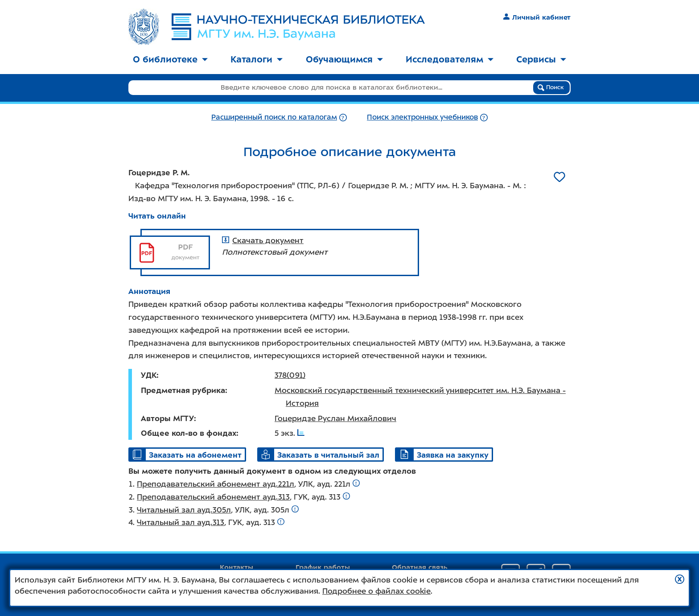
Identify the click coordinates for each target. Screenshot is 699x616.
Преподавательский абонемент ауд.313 (213, 497)
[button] (680, 579)
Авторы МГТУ (167, 418)
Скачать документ (263, 240)
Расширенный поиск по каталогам (274, 117)
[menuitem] (170, 60)
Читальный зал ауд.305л (184, 510)
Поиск (551, 87)
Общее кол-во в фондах (189, 433)
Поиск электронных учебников (422, 117)
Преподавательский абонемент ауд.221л (216, 484)
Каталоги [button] (257, 59)
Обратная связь (420, 567)
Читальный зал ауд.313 (181, 522)
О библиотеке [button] (170, 59)
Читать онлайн (157, 216)
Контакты (236, 567)
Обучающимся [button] (344, 59)
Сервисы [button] (541, 59)
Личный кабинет (537, 17)
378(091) (290, 375)
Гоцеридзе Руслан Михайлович (335, 418)
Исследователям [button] (450, 59)
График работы (323, 567)
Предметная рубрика (183, 390)
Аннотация (149, 291)
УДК (149, 375)
